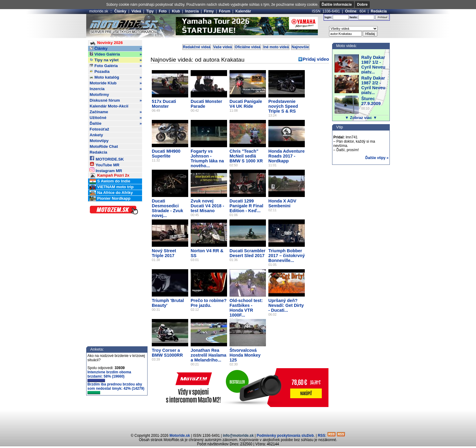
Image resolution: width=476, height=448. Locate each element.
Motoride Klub (116, 83)
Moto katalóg (116, 77)
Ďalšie (116, 124)
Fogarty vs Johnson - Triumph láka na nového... (207, 158)
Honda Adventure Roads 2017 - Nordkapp (286, 156)
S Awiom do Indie (110, 181)
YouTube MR (104, 164)
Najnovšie (300, 47)
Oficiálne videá (248, 47)
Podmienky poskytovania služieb (285, 436)
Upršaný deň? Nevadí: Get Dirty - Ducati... (286, 305)
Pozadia (100, 71)
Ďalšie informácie (337, 5)
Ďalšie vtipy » (377, 158)
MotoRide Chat (104, 146)
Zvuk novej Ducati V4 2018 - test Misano (207, 206)
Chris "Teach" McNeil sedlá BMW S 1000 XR (246, 156)
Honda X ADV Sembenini (282, 203)
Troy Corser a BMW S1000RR (167, 353)
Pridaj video (316, 59)
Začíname (116, 112)
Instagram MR (106, 170)
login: (328, 17)
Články (120, 11)
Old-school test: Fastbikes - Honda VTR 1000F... (246, 308)
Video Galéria (116, 54)
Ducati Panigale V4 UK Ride (246, 104)
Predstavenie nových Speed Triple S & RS (283, 106)
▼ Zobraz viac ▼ (361, 118)
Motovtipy (99, 141)
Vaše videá (223, 47)
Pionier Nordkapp (110, 199)
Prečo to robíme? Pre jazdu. (209, 303)
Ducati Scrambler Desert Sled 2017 (247, 253)
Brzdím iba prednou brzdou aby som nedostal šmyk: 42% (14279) (116, 388)
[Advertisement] (238, 419)
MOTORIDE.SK (107, 158)
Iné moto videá (276, 47)
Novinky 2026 (106, 43)
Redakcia (379, 11)
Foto (163, 11)
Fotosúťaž (99, 129)
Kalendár (243, 11)
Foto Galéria (116, 66)
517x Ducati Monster (164, 104)
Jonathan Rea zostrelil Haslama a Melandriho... (209, 355)
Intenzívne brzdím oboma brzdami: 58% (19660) (109, 376)
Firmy (209, 11)
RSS (322, 436)
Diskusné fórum (116, 100)
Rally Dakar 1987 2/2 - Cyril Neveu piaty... (373, 85)
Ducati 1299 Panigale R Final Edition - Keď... (246, 206)
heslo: (354, 17)
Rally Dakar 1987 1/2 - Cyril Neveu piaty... (373, 65)
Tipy (150, 11)
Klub (176, 11)
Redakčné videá (197, 47)
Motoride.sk (180, 436)
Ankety (96, 135)
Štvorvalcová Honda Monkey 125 (245, 355)
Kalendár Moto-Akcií (109, 106)
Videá (136, 11)
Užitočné (116, 118)
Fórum (224, 11)
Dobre (362, 5)
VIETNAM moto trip (112, 187)
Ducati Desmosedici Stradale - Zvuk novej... (167, 208)
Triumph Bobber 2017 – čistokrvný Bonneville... (287, 256)
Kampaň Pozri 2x (109, 176)
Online (351, 11)
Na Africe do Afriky (111, 193)
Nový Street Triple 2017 (164, 253)
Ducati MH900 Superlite (166, 154)
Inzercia (192, 11)
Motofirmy (99, 95)
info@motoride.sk (238, 436)
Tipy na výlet (116, 60)
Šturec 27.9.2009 (371, 101)
